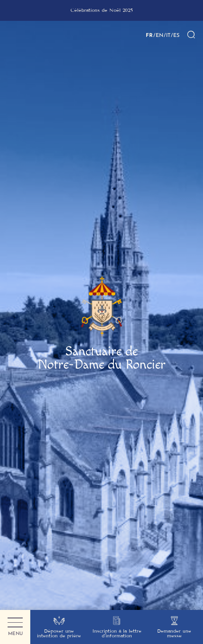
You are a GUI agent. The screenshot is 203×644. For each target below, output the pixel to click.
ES (176, 35)
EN (159, 35)
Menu (15, 627)
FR (149, 35)
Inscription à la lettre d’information (117, 627)
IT (168, 35)
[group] (101, 10)
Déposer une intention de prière (59, 627)
